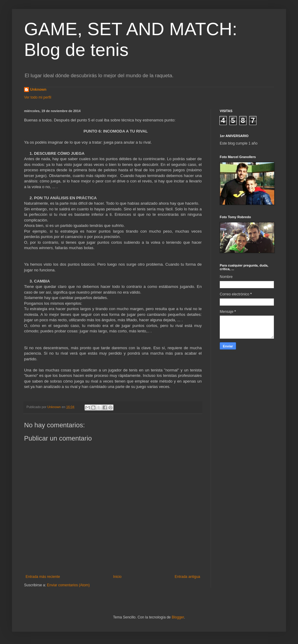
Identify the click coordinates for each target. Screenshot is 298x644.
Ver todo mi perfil (38, 97)
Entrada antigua (187, 577)
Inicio (117, 577)
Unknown (38, 90)
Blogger (178, 617)
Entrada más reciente (43, 577)
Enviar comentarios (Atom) (68, 585)
